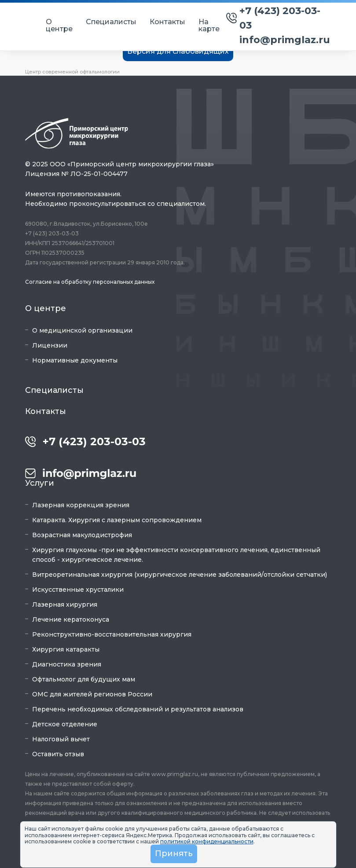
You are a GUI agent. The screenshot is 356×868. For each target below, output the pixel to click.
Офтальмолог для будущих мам (84, 679)
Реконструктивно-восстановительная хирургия (112, 634)
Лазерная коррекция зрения (81, 505)
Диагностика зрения (67, 664)
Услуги (40, 483)
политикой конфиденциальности (207, 841)
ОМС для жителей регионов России (92, 694)
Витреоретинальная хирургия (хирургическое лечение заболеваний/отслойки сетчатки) (180, 575)
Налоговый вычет (61, 739)
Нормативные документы (75, 360)
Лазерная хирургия (65, 604)
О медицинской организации (82, 330)
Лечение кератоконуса (71, 619)
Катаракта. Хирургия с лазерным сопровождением (117, 520)
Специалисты (111, 22)
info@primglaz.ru (285, 40)
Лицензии (50, 345)
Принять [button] (174, 853)
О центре (59, 26)
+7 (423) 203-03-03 (280, 18)
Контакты (167, 22)
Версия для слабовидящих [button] (178, 51)
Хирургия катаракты (66, 649)
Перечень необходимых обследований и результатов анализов (138, 709)
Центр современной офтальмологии (72, 72)
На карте (209, 26)
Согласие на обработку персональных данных (90, 282)
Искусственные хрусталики (78, 590)
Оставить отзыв (58, 754)
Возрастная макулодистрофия (82, 535)
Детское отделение (65, 724)
